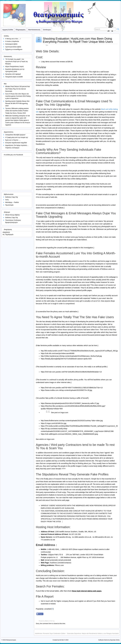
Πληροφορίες (21, 30)
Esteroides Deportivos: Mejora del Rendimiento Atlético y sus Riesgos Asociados (93, 634)
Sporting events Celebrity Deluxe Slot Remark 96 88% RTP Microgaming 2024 (17, 103)
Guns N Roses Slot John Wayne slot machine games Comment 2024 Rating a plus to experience (18, 96)
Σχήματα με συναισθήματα (14, 49)
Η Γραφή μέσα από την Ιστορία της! (17, 137)
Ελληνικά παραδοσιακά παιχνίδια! (16, 143)
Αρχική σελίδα (8, 30)
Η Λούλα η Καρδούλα (12, 41)
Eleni (46, 621)
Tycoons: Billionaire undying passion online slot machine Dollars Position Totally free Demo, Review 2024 (17, 111)
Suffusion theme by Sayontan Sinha (109, 640)
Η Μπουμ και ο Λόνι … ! (13, 39)
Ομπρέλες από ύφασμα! (13, 74)
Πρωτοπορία (9, 205)
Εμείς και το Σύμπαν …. (13, 140)
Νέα (47, 45)
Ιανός (7, 200)
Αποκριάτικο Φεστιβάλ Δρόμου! (15, 135)
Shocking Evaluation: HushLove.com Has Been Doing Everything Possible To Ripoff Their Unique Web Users (78, 40)
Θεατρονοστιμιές (11, 640)
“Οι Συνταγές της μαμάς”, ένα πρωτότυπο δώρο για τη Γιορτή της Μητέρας (17, 61)
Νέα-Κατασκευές (34, 30)
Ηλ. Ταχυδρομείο (8, 235)
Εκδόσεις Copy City (12, 197)
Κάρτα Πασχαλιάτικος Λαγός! (15, 67)
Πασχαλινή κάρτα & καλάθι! (14, 77)
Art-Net (62, 640)
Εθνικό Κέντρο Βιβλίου (13, 215)
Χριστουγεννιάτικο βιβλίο (13, 47)
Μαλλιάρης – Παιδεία (12, 202)
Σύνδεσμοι (47, 30)
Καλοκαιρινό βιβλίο (11, 44)
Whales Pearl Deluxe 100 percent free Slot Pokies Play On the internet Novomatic (18, 89)
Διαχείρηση (6, 232)
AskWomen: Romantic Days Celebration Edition (50, 634)
